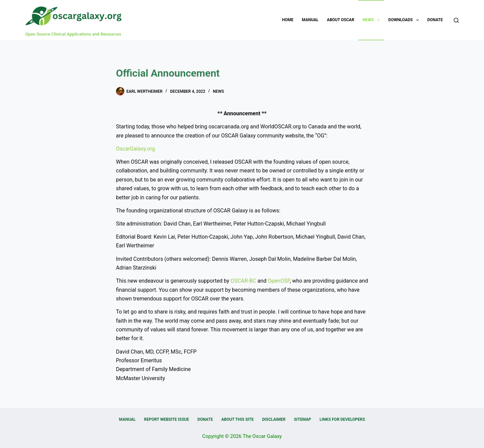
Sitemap (302, 419)
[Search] (456, 20)
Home (288, 20)
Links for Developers (342, 419)
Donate (435, 20)
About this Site (237, 419)
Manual (310, 20)
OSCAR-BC (243, 281)
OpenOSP (279, 281)
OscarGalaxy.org (135, 149)
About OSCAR (341, 20)
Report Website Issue (167, 419)
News (373, 20)
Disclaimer (274, 419)
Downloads (405, 20)
